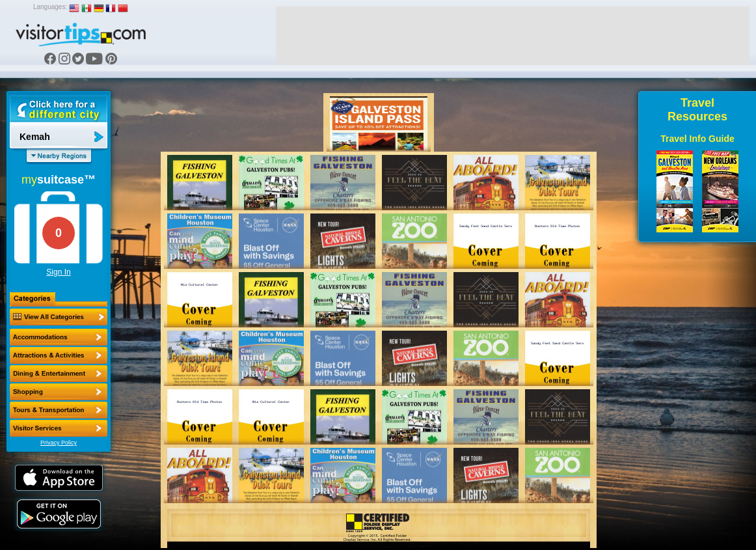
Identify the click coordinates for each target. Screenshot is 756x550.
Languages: (50, 7)
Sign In (58, 272)
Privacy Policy (59, 443)
